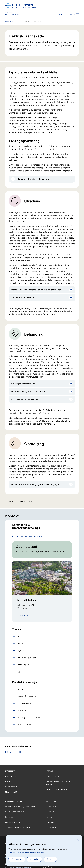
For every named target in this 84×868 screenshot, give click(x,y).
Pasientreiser (23, 665)
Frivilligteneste (24, 703)
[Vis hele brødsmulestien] (18, 21)
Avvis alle (34, 859)
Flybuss (21, 651)
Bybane (21, 643)
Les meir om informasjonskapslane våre (26, 852)
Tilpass (50, 859)
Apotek (21, 689)
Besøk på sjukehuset (27, 696)
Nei (21, 752)
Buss (20, 636)
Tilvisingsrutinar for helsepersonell (34, 179)
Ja (10, 752)
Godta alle (17, 859)
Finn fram (24, 615)
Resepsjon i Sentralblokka (29, 717)
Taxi (19, 672)
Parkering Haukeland (27, 658)
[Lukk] (78, 840)
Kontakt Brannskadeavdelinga (26, 536)
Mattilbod (22, 710)
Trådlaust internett (26, 725)
